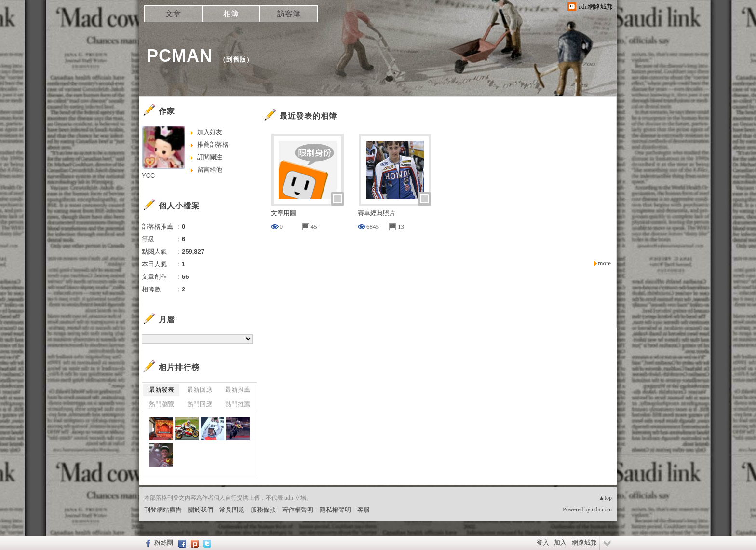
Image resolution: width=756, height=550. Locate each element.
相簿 (231, 14)
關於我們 (201, 510)
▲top (605, 498)
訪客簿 (289, 14)
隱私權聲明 (335, 510)
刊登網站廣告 (163, 510)
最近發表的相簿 (308, 116)
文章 (173, 14)
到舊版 (236, 60)
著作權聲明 (298, 510)
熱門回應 (200, 404)
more (604, 263)
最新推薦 (238, 390)
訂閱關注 (210, 157)
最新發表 (162, 390)
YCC (148, 175)
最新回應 (200, 390)
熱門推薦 (238, 404)
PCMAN (180, 56)
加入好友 (210, 132)
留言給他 (210, 170)
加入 (560, 543)
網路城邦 (584, 543)
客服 (364, 510)
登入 (543, 543)
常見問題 (232, 510)
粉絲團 (164, 543)
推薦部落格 (213, 144)
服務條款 (263, 510)
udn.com (602, 509)
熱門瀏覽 (162, 404)
